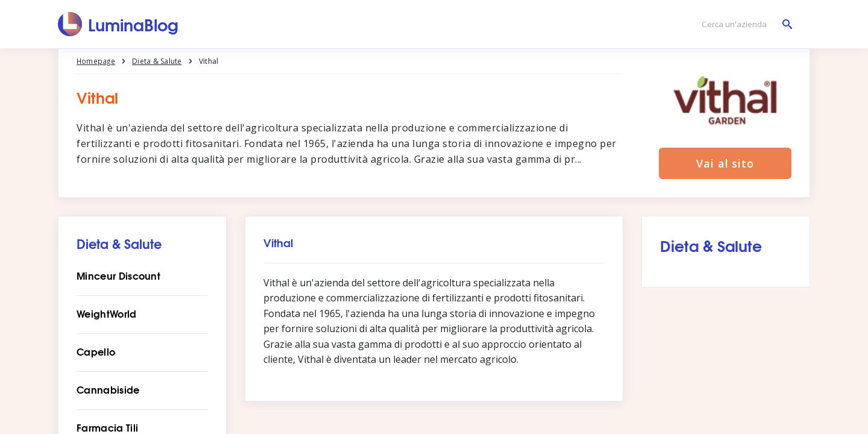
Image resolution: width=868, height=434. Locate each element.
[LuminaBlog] (118, 24)
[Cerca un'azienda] (744, 24)
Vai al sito (725, 164)
